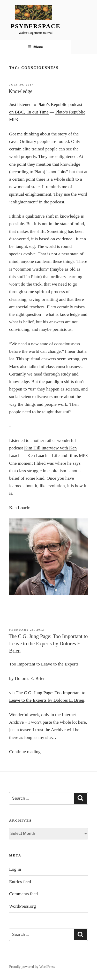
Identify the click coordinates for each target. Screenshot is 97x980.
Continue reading (25, 752)
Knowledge (20, 91)
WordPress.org (22, 906)
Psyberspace (36, 26)
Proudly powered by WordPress (32, 967)
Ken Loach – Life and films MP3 (58, 455)
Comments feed (23, 894)
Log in (15, 869)
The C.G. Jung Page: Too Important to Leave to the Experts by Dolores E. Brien (48, 644)
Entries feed (20, 882)
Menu (36, 47)
